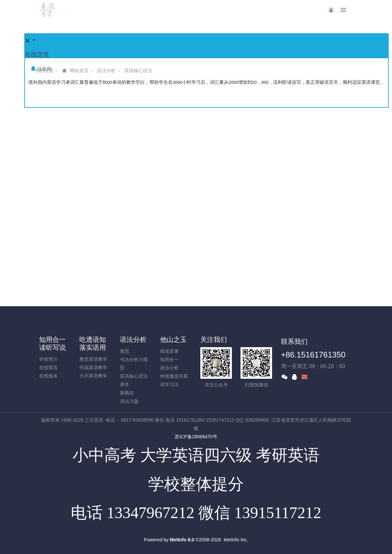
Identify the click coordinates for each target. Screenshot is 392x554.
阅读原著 (169, 351)
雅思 (125, 351)
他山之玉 (173, 340)
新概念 (127, 393)
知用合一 (169, 359)
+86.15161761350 (313, 355)
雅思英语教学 (93, 359)
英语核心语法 (134, 376)
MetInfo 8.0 (182, 540)
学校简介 (49, 359)
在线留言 (49, 367)
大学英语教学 (93, 376)
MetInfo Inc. (236, 540)
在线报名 (49, 376)
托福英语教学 (93, 367)
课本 (125, 384)
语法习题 (129, 401)
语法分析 (133, 340)
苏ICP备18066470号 (196, 437)
